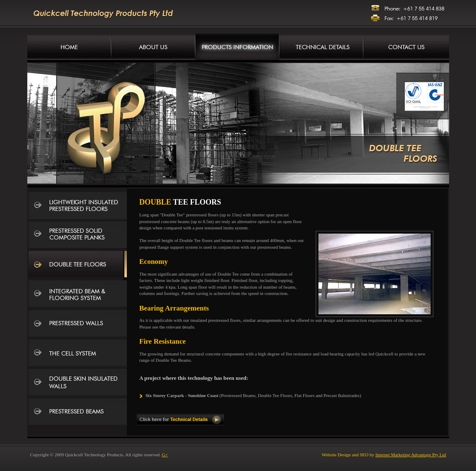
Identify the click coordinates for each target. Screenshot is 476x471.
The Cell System (78, 354)
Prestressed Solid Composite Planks (78, 236)
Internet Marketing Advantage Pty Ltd (410, 455)
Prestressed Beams (78, 413)
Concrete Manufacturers (69, 47)
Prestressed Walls (78, 324)
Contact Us (406, 47)
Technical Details (321, 47)
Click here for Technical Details (180, 420)
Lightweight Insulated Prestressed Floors (78, 207)
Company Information (153, 47)
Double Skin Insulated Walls (78, 383)
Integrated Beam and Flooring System (78, 295)
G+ (165, 455)
